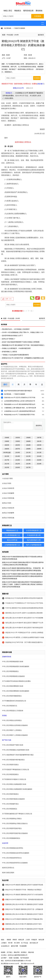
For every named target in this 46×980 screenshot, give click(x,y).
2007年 (18, 449)
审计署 (10, 943)
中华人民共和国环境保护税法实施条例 (15, 833)
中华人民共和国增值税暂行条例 (13, 662)
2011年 (28, 453)
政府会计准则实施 (8, 518)
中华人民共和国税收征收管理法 (13, 848)
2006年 (7, 449)
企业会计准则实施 (8, 498)
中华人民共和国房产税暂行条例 (13, 745)
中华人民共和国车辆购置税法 (12, 696)
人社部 (28, 940)
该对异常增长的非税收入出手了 (13, 336)
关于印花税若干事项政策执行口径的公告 (16, 770)
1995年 (18, 438)
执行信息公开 (34, 943)
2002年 (7, 445)
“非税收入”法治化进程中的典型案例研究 (15, 355)
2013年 (7, 456)
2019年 (28, 460)
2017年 (7, 460)
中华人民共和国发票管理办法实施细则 (15, 863)
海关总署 (41, 940)
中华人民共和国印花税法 (10, 765)
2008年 (28, 449)
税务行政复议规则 (8, 873)
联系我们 (24, 952)
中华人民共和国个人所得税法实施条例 (15, 735)
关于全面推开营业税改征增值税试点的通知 (16, 681)
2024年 (39, 464)
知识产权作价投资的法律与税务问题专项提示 (18, 391)
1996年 (28, 438)
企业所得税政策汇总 (34, 530)
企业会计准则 (7, 483)
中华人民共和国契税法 (10, 809)
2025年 (7, 467)
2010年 (18, 453)
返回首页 (41, 35)
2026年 (18, 467)
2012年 (39, 453)
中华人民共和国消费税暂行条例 (13, 686)
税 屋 (8, 55)
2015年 (28, 456)
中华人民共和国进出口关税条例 (13, 711)
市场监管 (34, 940)
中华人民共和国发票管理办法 (12, 858)
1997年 (39, 438)
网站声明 (17, 952)
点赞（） (9, 299)
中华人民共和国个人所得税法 (12, 730)
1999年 (18, 441)
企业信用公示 (5, 946)
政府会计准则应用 (8, 508)
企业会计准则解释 (8, 493)
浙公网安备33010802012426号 (10, 964)
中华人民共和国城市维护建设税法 (13, 760)
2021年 (7, 464)
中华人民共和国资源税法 (10, 774)
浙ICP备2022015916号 (28, 964)
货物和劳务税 (7, 657)
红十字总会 (25, 943)
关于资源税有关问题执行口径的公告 (14, 779)
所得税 (4, 716)
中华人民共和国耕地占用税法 (12, 819)
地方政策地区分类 (34, 540)
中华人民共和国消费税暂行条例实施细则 (16, 691)
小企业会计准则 (7, 478)
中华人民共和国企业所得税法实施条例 (15, 725)
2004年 (28, 445)
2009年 (39, 449)
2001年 (39, 441)
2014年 (18, 456)
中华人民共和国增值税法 (10, 671)
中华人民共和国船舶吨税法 (11, 838)
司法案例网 (23, 946)
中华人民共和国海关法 (10, 706)
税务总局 (21, 940)
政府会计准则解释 (8, 513)
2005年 (39, 445)
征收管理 (5, 843)
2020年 (39, 460)
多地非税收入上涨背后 (10, 352)
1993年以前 (7, 453)
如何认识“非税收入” (9, 339)
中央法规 (10, 35)
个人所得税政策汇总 (12, 535)
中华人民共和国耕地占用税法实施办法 (15, 824)
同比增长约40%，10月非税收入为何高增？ (16, 329)
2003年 (18, 445)
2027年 (28, 467)
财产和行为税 (7, 740)
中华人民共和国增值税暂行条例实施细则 (16, 666)
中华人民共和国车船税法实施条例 (13, 799)
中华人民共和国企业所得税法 (12, 720)
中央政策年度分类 (34, 535)
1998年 (7, 441)
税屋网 (3, 952)
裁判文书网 (14, 946)
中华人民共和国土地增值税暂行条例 (14, 784)
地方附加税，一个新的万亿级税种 (15, 28)
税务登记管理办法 (8, 868)
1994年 (7, 438)
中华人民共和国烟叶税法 (10, 804)
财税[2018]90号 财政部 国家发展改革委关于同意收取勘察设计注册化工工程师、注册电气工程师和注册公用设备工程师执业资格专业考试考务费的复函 (22, 584)
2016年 (16, 35)
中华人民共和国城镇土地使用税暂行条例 (16, 750)
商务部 (15, 940)
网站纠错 (31, 952)
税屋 (4, 35)
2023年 (28, 464)
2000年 (28, 441)
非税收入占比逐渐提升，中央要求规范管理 (16, 348)
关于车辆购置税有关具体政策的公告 (14, 701)
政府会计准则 (7, 503)
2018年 (18, 460)
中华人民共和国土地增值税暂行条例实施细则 (17, 789)
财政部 (9, 940)
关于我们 (10, 952)
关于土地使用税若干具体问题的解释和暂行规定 (18, 755)
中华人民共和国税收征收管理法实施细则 (16, 853)
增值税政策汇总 (12, 530)
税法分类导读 (12, 540)
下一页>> (31, 311)
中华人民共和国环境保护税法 (12, 828)
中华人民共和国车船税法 (10, 794)
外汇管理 (17, 943)
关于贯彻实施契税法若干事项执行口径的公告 (17, 814)
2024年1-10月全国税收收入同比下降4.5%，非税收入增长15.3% (23, 332)
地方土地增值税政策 (34, 545)
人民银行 (4, 943)
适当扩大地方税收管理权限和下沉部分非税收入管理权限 (21, 342)
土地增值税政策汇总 (12, 545)
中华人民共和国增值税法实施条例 (13, 676)
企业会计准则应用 (8, 488)
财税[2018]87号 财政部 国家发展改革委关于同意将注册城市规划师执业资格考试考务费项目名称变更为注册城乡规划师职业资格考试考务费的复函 (22, 576)
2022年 (18, 464)
